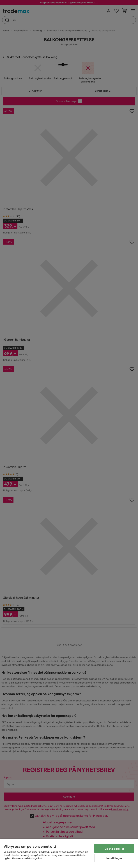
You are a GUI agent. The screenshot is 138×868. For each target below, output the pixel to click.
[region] (69, 853)
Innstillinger (114, 858)
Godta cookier (114, 849)
